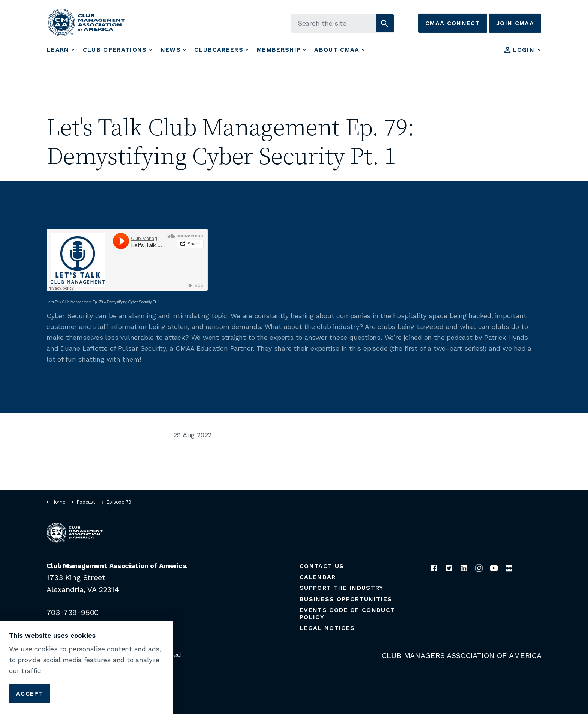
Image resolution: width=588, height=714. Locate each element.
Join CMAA (515, 23)
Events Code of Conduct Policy (347, 613)
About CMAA (337, 50)
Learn (58, 50)
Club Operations (115, 50)
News (171, 50)
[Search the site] (343, 23)
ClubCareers (219, 50)
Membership (279, 50)
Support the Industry (342, 588)
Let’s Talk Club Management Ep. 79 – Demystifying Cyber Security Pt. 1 (103, 302)
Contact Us (322, 566)
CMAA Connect (453, 23)
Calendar (318, 577)
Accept (30, 694)
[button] (385, 23)
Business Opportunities (346, 599)
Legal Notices (327, 628)
